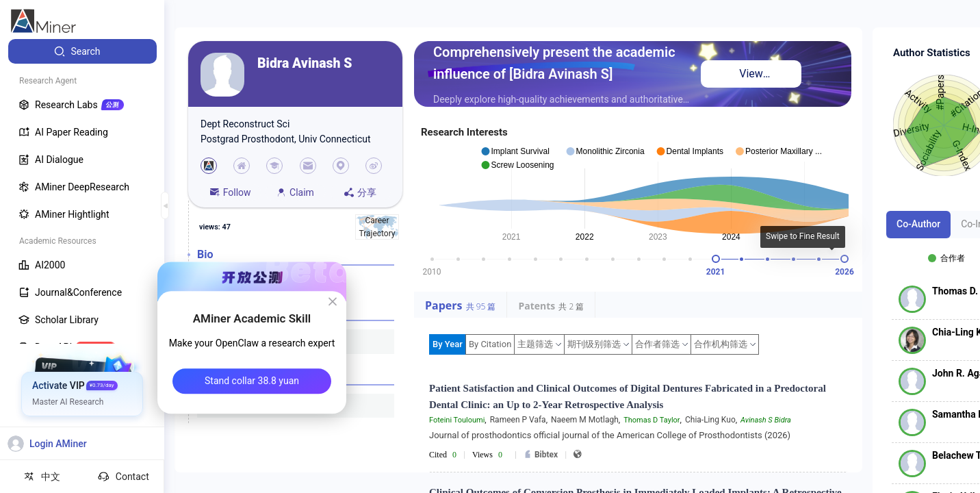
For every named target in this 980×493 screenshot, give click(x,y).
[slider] (716, 259)
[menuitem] (82, 51)
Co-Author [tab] (918, 224)
